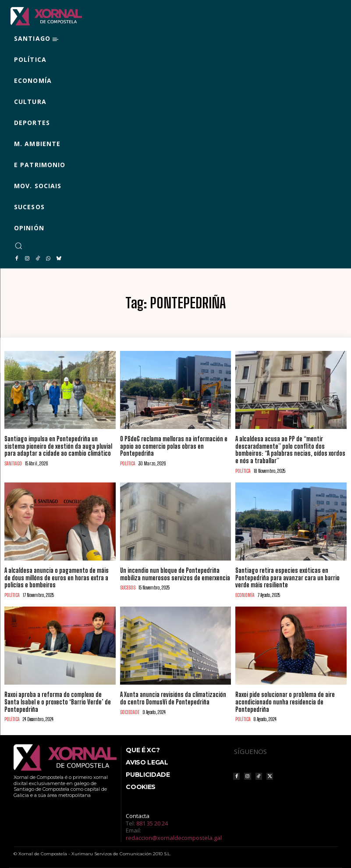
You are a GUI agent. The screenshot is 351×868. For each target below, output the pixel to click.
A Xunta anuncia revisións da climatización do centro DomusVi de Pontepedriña (173, 698)
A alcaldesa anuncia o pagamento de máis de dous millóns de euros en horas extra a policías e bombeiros (57, 578)
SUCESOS (128, 588)
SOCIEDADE (130, 712)
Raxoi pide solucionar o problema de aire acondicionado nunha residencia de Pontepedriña (285, 702)
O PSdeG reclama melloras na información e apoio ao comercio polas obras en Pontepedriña (174, 446)
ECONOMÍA (245, 595)
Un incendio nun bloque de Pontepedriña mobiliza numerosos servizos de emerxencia (175, 574)
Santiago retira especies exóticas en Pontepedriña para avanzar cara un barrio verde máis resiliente (287, 578)
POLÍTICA (128, 463)
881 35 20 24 (152, 823)
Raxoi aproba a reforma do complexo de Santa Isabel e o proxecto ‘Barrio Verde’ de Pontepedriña (58, 702)
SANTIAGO (13, 463)
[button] (18, 246)
